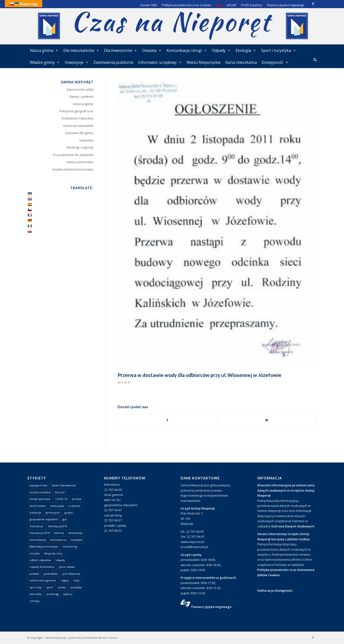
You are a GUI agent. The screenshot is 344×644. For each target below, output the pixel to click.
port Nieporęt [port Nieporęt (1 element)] (71, 574)
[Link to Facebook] (313, 4)
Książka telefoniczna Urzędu (73, 169)
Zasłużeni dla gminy (79, 133)
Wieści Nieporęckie (204, 62)
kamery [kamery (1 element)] (59, 533)
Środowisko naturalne (77, 118)
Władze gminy (45, 62)
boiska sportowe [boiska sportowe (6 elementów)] (40, 499)
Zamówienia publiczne (113, 62)
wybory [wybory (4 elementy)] (68, 594)
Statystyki (86, 140)
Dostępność (275, 62)
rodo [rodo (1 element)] (76, 580)
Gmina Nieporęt (55, 638)
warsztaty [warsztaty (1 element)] (36, 594)
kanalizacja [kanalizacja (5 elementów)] (75, 533)
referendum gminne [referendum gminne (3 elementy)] (43, 580)
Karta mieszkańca (241, 62)
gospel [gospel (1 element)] (69, 513)
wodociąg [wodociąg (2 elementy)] (52, 594)
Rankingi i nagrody (80, 147)
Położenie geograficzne (76, 111)
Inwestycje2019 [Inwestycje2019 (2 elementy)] (57, 526)
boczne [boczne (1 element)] (60, 492)
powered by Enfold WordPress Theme (93, 638)
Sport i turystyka (279, 50)
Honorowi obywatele (78, 126)
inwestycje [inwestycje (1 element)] (36, 526)
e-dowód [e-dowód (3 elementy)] (74, 506)
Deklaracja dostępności (275, 590)
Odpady (221, 50)
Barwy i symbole (82, 97)
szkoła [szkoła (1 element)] (62, 587)
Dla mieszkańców (81, 50)
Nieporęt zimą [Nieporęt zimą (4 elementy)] (53, 553)
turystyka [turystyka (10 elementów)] (76, 587)
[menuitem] (315, 60)
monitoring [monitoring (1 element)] (70, 546)
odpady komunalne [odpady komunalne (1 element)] (42, 567)
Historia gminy (83, 104)
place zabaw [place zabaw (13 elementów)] (67, 567)
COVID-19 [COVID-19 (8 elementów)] (61, 499)
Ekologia (246, 50)
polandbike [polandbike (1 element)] (51, 574)
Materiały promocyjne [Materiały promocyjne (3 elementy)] (44, 546)
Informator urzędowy (160, 62)
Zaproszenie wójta (80, 89)
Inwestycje (77, 62)
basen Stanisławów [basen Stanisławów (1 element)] (64, 485)
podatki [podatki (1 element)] (34, 574)
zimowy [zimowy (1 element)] (35, 601)
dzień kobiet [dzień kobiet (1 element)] (38, 506)
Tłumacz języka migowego (211, 607)
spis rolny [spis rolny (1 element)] (36, 587)
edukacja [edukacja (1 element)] (35, 513)
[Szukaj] (315, 60)
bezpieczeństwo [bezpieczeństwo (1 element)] (40, 492)
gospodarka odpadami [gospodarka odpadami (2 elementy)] (44, 519)
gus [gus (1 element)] (65, 519)
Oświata (152, 50)
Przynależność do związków (73, 155)
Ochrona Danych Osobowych (293, 526)
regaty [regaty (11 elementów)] (65, 580)
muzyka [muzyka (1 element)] (35, 553)
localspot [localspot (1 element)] (77, 540)
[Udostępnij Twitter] (267, 420)
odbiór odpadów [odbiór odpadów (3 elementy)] (40, 560)
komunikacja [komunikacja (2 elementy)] (38, 540)
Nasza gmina (44, 50)
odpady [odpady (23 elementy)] (60, 560)
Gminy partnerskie (80, 162)
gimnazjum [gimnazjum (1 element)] (53, 513)
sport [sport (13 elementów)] (50, 587)
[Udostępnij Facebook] (167, 420)
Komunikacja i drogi (187, 50)
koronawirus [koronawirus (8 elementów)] (58, 540)
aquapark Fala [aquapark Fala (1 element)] (38, 485)
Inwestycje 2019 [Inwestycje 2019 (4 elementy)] (40, 533)
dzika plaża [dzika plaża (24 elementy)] (57, 506)
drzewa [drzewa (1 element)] (76, 499)
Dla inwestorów (121, 50)
